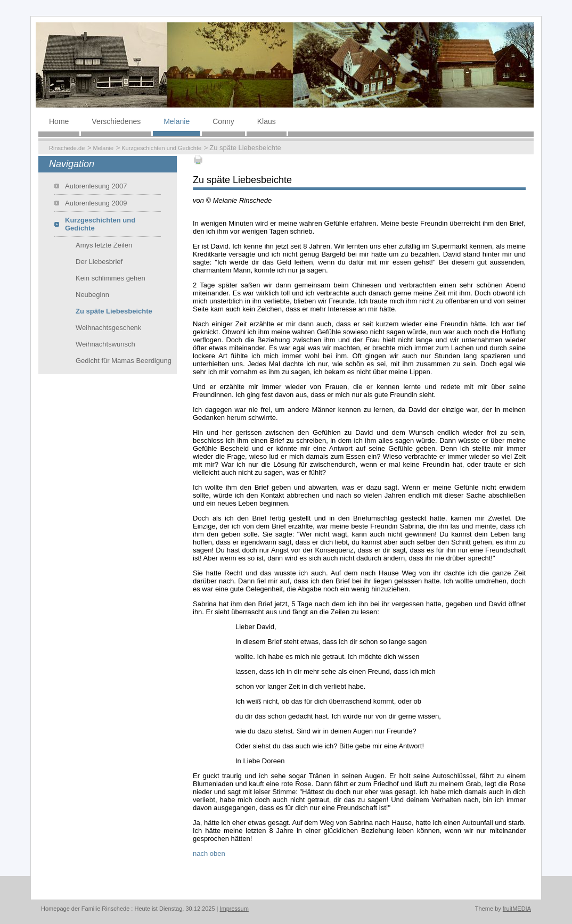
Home (59, 121)
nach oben (209, 853)
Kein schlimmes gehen (111, 278)
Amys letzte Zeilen (104, 245)
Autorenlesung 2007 (96, 186)
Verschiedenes (116, 121)
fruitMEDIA (517, 909)
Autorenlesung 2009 (96, 203)
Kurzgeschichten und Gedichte (161, 148)
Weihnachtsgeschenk (108, 328)
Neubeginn (92, 295)
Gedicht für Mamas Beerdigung (124, 361)
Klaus (267, 121)
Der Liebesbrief (99, 262)
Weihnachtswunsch (105, 344)
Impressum (234, 909)
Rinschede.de (67, 148)
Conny (223, 121)
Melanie (177, 121)
